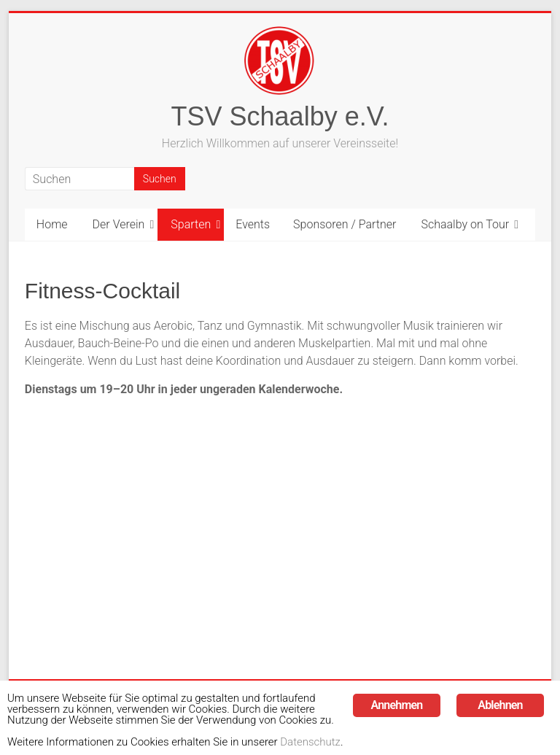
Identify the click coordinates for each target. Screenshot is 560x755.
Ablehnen (500, 685)
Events (253, 224)
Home (52, 224)
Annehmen (397, 685)
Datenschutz (351, 741)
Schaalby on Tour (465, 224)
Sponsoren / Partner (345, 224)
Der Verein (119, 224)
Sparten (191, 224)
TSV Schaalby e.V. (280, 116)
